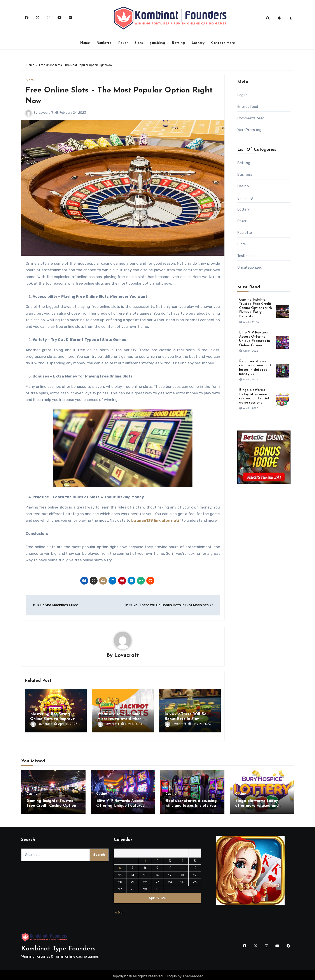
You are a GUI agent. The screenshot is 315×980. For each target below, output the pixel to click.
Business (245, 175)
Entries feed (248, 107)
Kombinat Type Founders (58, 946)
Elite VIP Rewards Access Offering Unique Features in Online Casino (122, 803)
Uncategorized (250, 267)
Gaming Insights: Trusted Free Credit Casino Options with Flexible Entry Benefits (255, 308)
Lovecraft (46, 113)
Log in (242, 95)
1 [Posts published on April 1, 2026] (145, 858)
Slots (139, 43)
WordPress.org (249, 130)
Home (85, 43)
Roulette (104, 43)
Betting (178, 43)
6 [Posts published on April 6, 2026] (120, 865)
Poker (123, 43)
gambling (157, 43)
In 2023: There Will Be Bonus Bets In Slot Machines (185, 719)
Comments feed (251, 118)
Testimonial (247, 256)
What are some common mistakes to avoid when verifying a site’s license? (121, 719)
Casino (243, 186)
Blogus (171, 974)
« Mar (119, 910)
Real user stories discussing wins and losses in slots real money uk (191, 803)
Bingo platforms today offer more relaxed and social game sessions (257, 803)
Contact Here (223, 43)
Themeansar (193, 974)
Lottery (198, 43)
